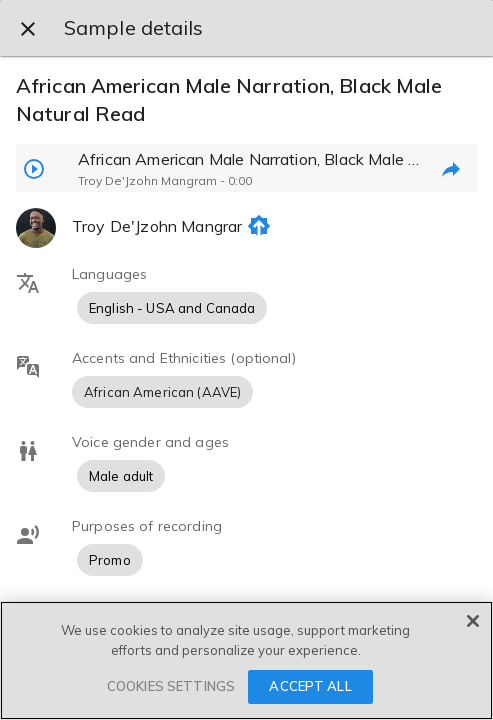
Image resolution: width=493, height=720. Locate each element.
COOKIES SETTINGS (171, 686)
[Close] (473, 621)
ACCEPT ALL (310, 686)
